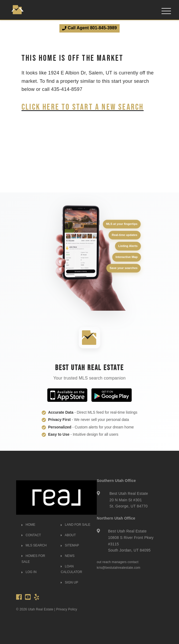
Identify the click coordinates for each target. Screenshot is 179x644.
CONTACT (31, 535)
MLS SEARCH (34, 545)
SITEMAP (70, 545)
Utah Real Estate (41, 609)
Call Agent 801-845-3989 (89, 28)
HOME (28, 525)
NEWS (68, 556)
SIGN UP (69, 582)
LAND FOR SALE (76, 525)
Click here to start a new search (83, 107)
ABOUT (68, 535)
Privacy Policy (67, 609)
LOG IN (29, 572)
